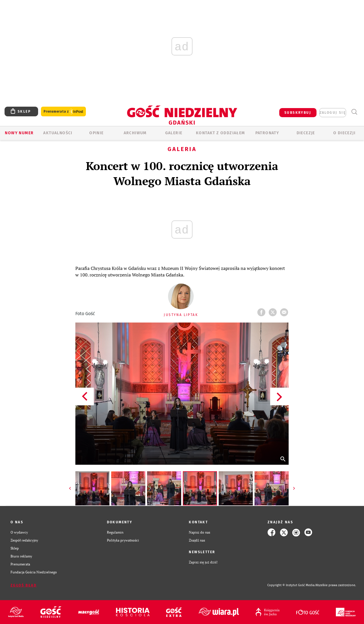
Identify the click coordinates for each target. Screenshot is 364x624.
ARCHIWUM (135, 133)
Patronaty (267, 133)
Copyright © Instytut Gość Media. (291, 585)
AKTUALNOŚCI (58, 133)
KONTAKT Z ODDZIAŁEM (221, 133)
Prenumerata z (63, 112)
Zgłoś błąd (24, 585)
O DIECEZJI (344, 133)
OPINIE (96, 133)
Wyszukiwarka (354, 112)
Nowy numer (19, 133)
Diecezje (306, 133)
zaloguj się (333, 113)
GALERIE (174, 133)
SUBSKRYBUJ (298, 113)
